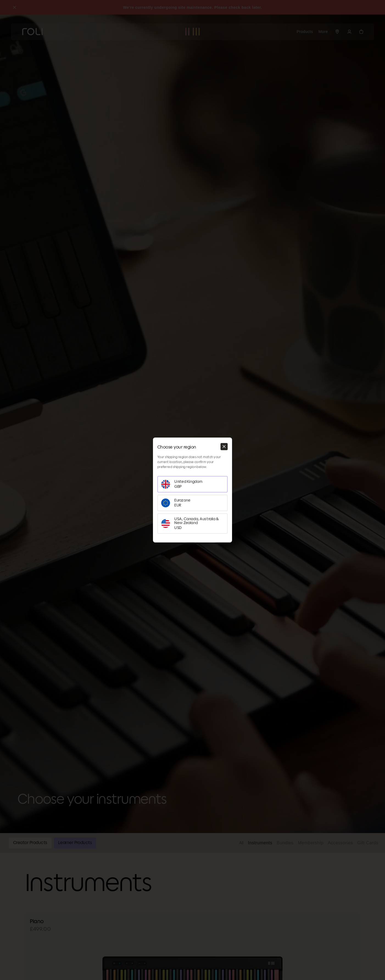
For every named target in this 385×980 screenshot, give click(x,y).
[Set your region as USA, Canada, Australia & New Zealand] (193, 524)
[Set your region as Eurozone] (193, 503)
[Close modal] (224, 447)
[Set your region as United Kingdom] (193, 484)
